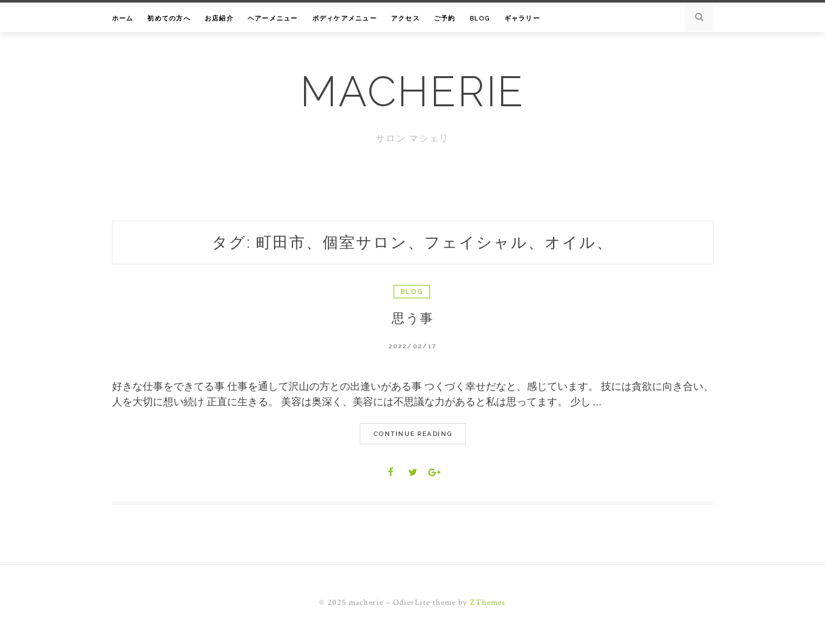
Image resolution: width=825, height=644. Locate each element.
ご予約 (445, 18)
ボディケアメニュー (345, 18)
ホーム (123, 18)
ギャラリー (522, 18)
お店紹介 (219, 18)
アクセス (405, 18)
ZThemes (488, 603)
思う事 (413, 318)
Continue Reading (413, 434)
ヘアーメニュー (273, 18)
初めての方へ (169, 18)
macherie (412, 92)
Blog (480, 18)
